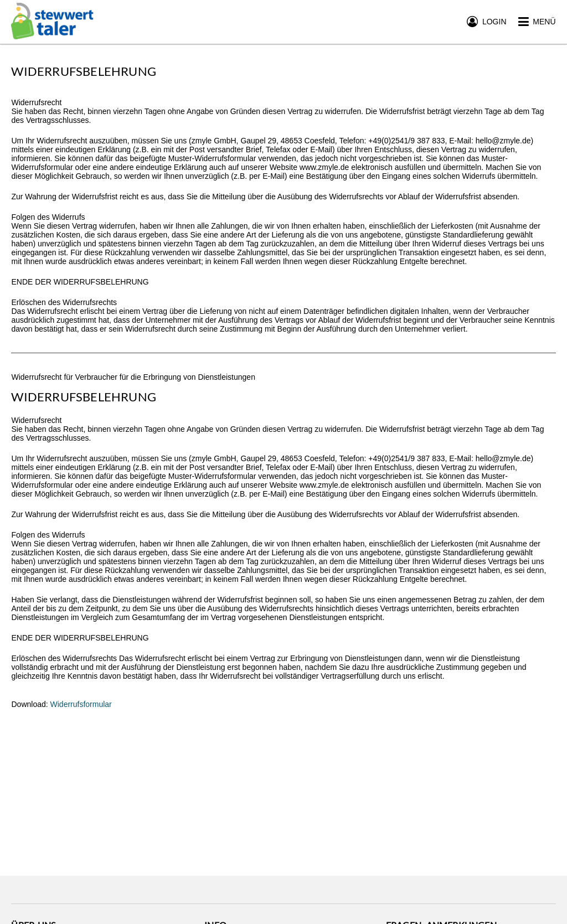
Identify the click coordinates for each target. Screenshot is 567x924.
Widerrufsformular (81, 704)
